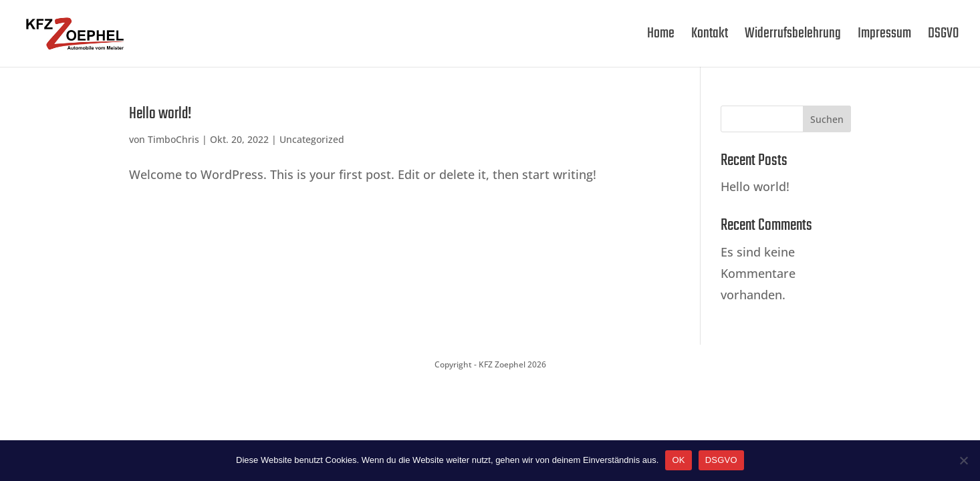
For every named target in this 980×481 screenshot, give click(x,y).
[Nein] (963, 460)
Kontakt (710, 37)
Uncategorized (312, 139)
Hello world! (160, 114)
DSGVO (943, 37)
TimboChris (173, 139)
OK (678, 460)
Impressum (884, 37)
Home (661, 37)
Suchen (827, 119)
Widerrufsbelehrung (793, 37)
